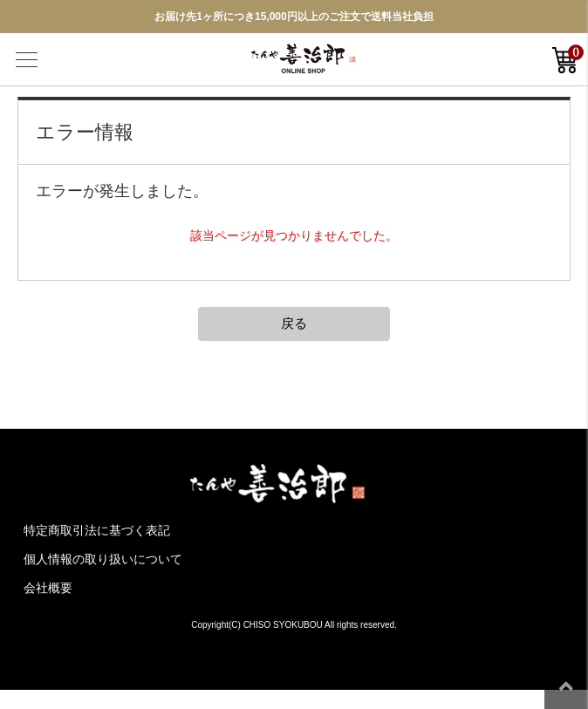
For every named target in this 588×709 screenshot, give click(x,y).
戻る (294, 323)
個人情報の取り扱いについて (103, 559)
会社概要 (48, 588)
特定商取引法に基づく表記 (97, 530)
